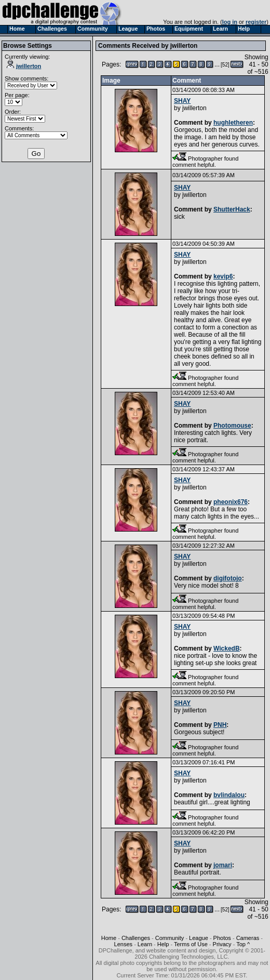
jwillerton (24, 66)
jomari (223, 865)
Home (109, 938)
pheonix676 (231, 502)
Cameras (248, 938)
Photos (222, 938)
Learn (145, 944)
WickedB (227, 648)
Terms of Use (191, 944)
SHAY (182, 101)
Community (170, 938)
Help (163, 944)
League (199, 938)
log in (230, 22)
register (256, 22)
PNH (220, 725)
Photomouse (232, 426)
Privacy (222, 944)
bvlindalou (229, 795)
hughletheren (233, 123)
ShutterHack (232, 209)
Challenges (136, 938)
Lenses (123, 944)
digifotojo (228, 578)
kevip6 (223, 276)
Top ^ (243, 944)
